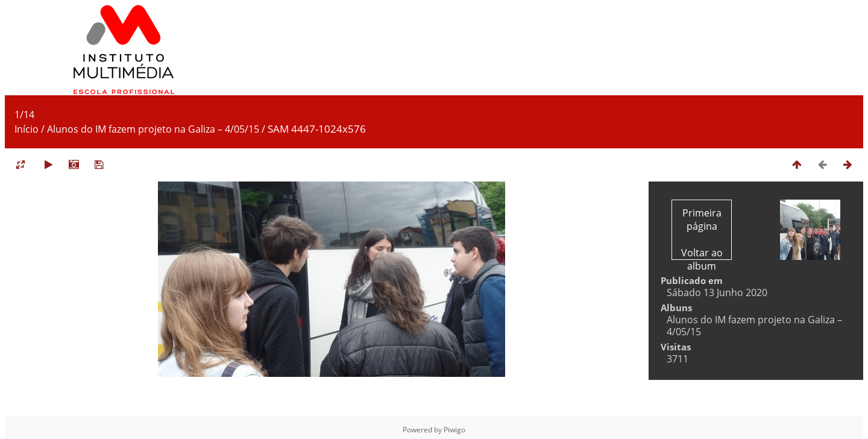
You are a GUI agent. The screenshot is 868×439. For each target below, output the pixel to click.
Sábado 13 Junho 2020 (717, 292)
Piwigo (454, 430)
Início (27, 129)
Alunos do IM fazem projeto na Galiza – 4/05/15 (153, 129)
